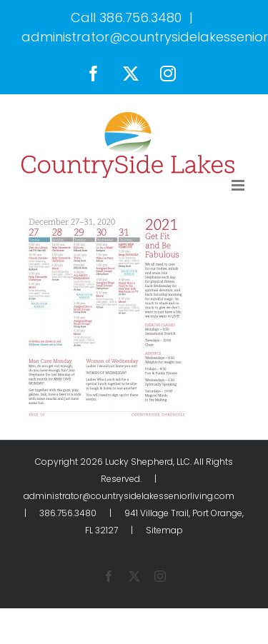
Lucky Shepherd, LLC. (148, 462)
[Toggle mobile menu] (239, 185)
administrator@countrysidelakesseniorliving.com (129, 496)
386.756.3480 (140, 17)
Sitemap (164, 530)
